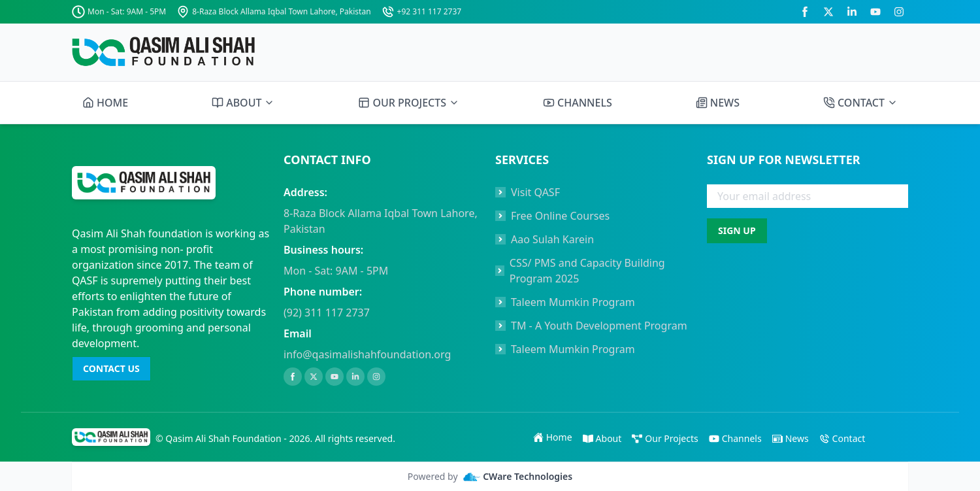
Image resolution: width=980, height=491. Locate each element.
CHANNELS (578, 103)
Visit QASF (535, 192)
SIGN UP (737, 230)
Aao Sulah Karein (552, 239)
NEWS (718, 103)
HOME (105, 103)
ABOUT (243, 103)
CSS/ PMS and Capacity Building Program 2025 (587, 271)
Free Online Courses (560, 216)
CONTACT (860, 103)
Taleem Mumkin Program (573, 302)
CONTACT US (111, 368)
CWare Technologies (518, 477)
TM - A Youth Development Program (599, 326)
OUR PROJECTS (409, 103)
